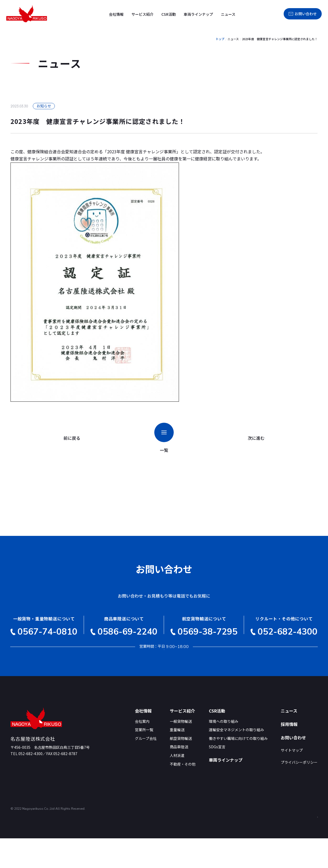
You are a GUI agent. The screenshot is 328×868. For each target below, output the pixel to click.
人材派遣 (177, 785)
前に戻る (78, 438)
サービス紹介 (142, 14)
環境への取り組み (224, 751)
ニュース (228, 14)
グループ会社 (146, 768)
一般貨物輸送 (181, 751)
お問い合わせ (303, 14)
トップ (220, 39)
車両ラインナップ (198, 14)
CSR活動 (169, 14)
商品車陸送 (179, 777)
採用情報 (262, 14)
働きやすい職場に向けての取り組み (238, 768)
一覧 (166, 438)
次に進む (251, 438)
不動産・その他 (183, 794)
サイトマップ (292, 780)
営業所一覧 (144, 760)
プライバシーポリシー (299, 792)
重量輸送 (177, 760)
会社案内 (142, 751)
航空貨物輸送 (181, 768)
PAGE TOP (310, 840)
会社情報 (116, 14)
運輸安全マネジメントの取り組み (236, 760)
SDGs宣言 (217, 777)
